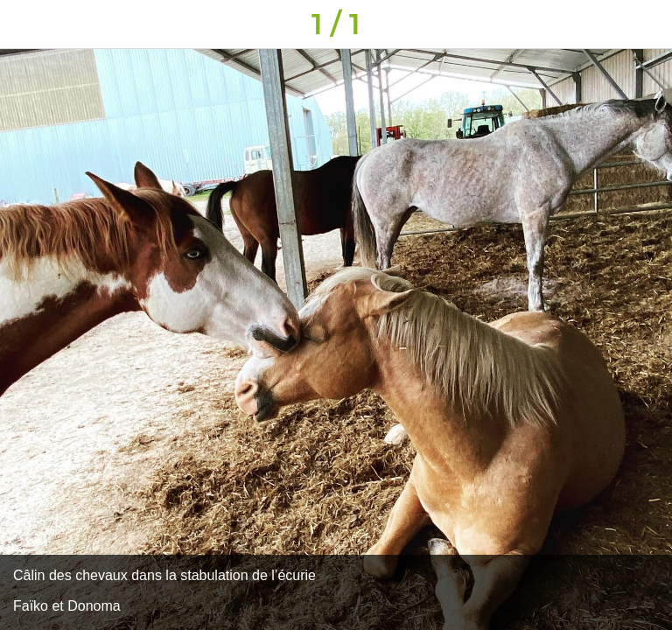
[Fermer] (24, 24)
